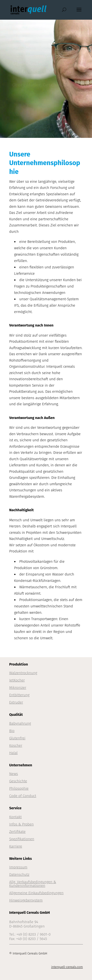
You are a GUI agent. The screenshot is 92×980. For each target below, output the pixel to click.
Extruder (16, 702)
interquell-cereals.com (67, 967)
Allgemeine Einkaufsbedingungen (37, 893)
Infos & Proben (22, 824)
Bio (12, 731)
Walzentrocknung (23, 673)
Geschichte (18, 781)
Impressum (18, 867)
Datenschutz (19, 875)
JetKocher (17, 680)
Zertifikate (18, 832)
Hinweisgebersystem (26, 900)
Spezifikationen (22, 839)
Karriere (16, 846)
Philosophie (19, 788)
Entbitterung (20, 695)
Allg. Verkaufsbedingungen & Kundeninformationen (33, 884)
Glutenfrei (17, 738)
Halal (13, 753)
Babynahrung (20, 723)
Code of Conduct (23, 796)
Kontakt (16, 817)
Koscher (16, 745)
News (14, 774)
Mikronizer (18, 688)
